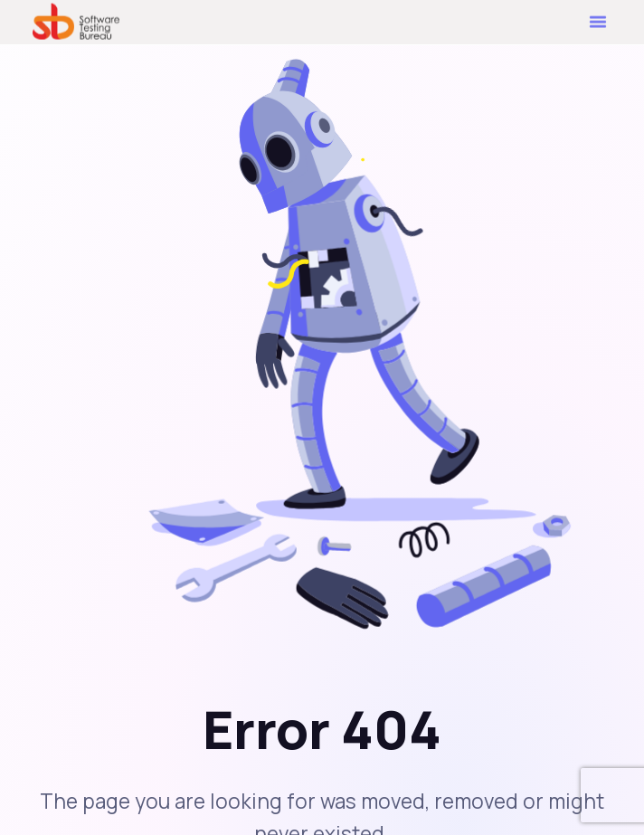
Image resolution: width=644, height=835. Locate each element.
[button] (598, 20)
